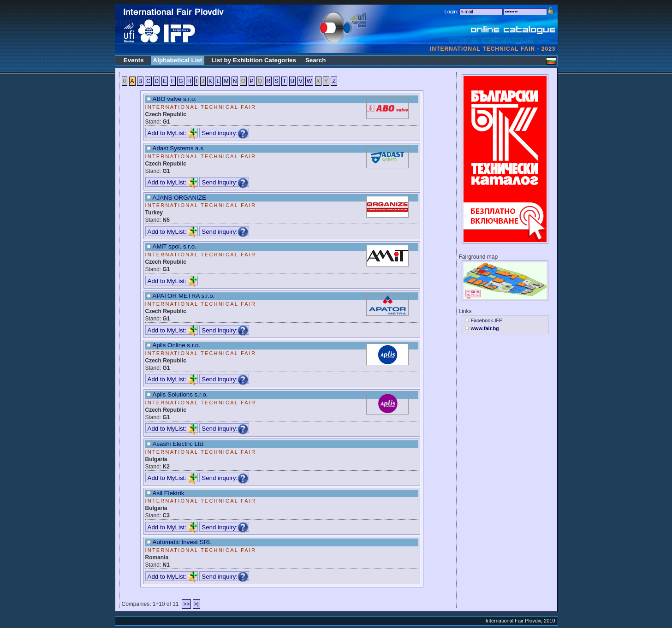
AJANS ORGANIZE (179, 198)
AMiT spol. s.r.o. (175, 246)
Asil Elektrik (169, 493)
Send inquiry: (225, 133)
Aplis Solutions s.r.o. (180, 394)
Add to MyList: (172, 133)
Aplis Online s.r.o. (177, 345)
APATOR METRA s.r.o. (184, 296)
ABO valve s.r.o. (175, 99)
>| (196, 604)
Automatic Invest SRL (182, 542)
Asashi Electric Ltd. (179, 444)
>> (186, 604)
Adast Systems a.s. (179, 148)
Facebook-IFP (487, 320)
